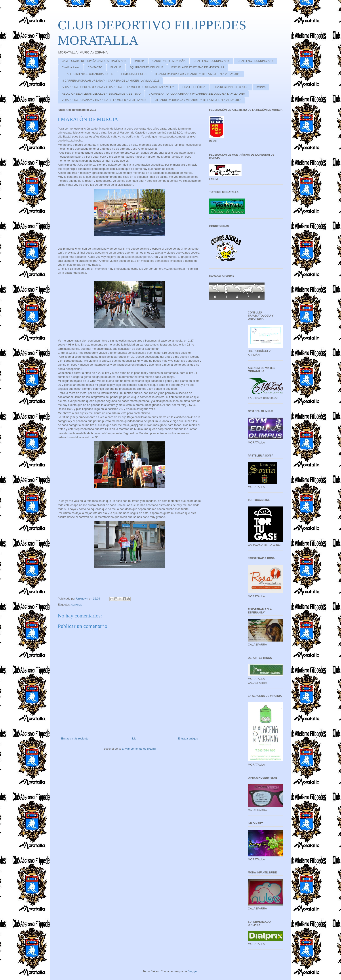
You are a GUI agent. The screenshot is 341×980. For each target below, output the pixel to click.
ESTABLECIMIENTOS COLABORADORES (88, 74)
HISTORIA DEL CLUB (134, 74)
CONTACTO (95, 67)
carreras (139, 61)
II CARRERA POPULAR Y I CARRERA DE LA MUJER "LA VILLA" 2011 (198, 74)
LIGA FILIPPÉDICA (194, 87)
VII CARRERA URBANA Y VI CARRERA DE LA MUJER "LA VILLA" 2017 (198, 100)
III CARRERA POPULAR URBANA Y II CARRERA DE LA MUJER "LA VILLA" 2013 (111, 81)
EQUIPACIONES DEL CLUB (146, 67)
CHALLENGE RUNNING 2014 (211, 61)
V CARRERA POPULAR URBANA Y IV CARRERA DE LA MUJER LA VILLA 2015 (197, 94)
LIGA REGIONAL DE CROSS (231, 87)
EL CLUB (116, 67)
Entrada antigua (188, 738)
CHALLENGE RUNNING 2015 (255, 61)
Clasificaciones (71, 67)
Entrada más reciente (75, 738)
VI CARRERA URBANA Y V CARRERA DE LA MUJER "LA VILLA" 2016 (104, 100)
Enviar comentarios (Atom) (139, 749)
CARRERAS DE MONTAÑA (169, 61)
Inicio (133, 738)
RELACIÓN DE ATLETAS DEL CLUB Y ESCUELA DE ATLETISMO (101, 94)
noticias (261, 87)
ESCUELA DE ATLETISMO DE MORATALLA (198, 67)
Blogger (193, 971)
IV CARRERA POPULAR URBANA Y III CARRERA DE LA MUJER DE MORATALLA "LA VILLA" (118, 87)
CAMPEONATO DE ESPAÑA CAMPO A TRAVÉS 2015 (94, 61)
